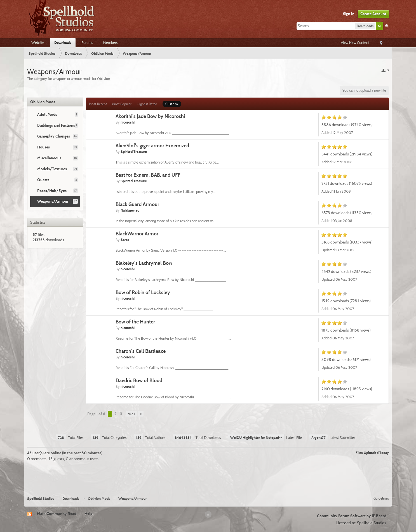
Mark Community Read (57, 514)
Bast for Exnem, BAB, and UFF (148, 175)
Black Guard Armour (137, 204)
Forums (87, 42)
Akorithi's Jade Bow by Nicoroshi (150, 116)
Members (110, 42)
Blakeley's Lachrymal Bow (144, 263)
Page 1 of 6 (96, 414)
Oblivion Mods (43, 102)
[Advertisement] (208, 477)
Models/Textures (52, 169)
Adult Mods (47, 114)
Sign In (349, 14)
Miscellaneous (49, 158)
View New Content (355, 42)
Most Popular (122, 104)
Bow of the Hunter (135, 322)
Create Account (373, 14)
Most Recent (98, 104)
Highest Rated (147, 104)
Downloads (63, 42)
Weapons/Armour (53, 201)
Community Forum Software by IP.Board (352, 516)
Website (38, 42)
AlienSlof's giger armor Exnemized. (153, 146)
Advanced (387, 26)
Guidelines (381, 498)
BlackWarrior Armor (137, 234)
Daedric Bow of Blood (139, 380)
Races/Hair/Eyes (52, 191)
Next (131, 414)
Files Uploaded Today (372, 453)
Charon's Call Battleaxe (141, 351)
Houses (44, 147)
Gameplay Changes (54, 136)
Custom (172, 104)
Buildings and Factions (56, 125)
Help (89, 514)
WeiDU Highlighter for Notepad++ (256, 438)
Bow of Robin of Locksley (143, 292)
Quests (43, 180)
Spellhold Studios (41, 499)
